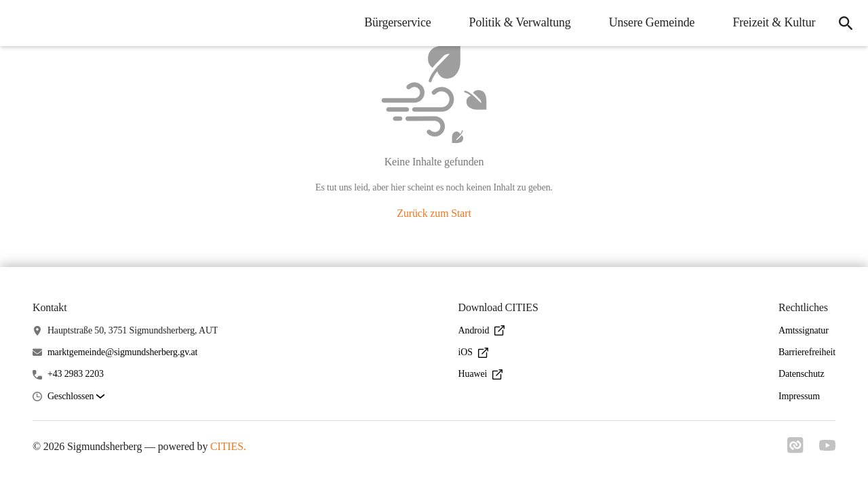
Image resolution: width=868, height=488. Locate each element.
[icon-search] (845, 23)
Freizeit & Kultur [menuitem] (772, 22)
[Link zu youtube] (827, 447)
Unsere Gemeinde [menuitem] (650, 22)
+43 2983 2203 (76, 374)
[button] (76, 397)
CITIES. (228, 446)
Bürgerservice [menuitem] (396, 22)
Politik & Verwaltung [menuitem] (518, 22)
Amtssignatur (804, 330)
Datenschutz (802, 374)
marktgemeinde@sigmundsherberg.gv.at (122, 352)
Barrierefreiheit (807, 352)
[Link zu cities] (795, 449)
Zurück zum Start (434, 213)
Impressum (799, 396)
